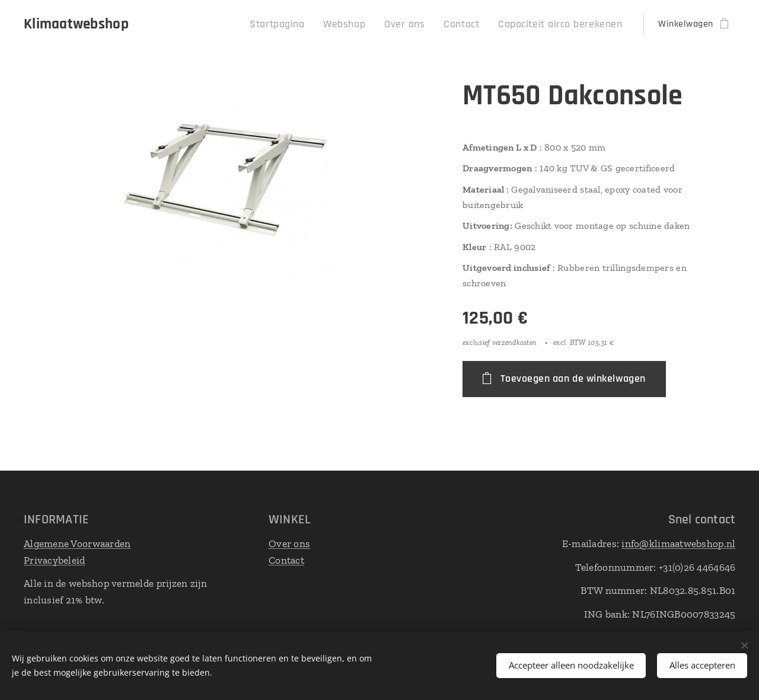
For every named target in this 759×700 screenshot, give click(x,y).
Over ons (289, 544)
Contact (286, 560)
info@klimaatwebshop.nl (678, 544)
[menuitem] (309, 24)
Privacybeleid (55, 560)
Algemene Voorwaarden (77, 544)
